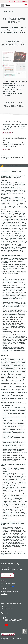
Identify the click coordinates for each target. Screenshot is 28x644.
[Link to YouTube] (6, 625)
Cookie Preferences (8, 634)
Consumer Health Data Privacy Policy (10, 591)
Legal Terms (4, 594)
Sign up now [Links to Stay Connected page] (7, 575)
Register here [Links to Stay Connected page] (7, 133)
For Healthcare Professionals (18, 1)
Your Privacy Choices (8, 586)
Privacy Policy (5, 589)
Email (6, 613)
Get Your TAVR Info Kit (9, 12)
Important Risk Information (8, 583)
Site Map (3, 581)
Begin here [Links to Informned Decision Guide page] (6, 149)
